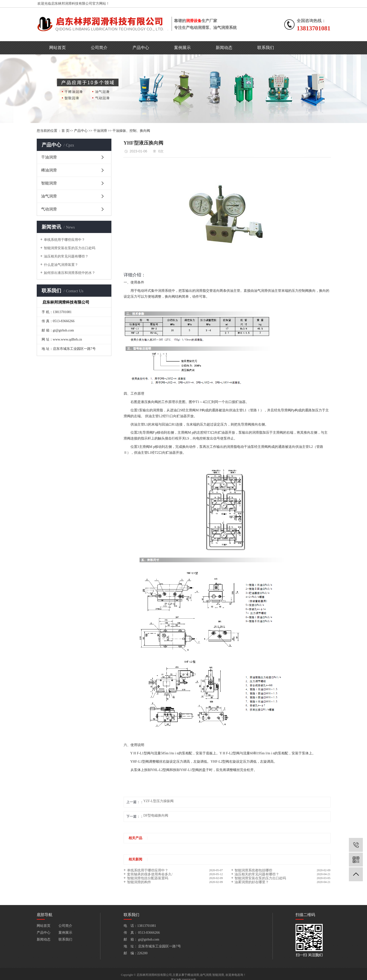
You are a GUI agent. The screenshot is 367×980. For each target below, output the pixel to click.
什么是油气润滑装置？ (61, 265)
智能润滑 (49, 183)
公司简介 (99, 48)
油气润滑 (49, 196)
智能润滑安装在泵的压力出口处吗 (70, 248)
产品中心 (141, 48)
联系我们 (266, 48)
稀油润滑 (49, 170)
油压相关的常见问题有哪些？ (66, 256)
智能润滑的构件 (139, 882)
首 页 (65, 131)
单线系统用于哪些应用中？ (64, 240)
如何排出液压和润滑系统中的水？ (70, 273)
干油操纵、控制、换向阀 (131, 131)
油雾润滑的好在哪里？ (252, 882)
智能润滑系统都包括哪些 (253, 870)
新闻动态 (224, 48)
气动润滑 (49, 209)
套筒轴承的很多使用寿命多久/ (150, 874)
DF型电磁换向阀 (156, 816)
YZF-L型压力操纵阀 (159, 801)
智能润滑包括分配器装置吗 (148, 878)
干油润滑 (100, 131)
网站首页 (58, 48)
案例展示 (182, 48)
